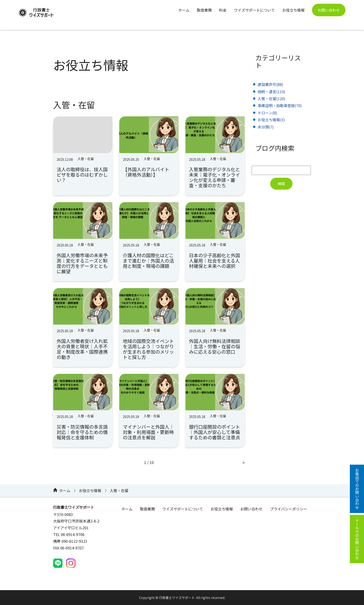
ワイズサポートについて (254, 10)
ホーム (184, 10)
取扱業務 (204, 10)
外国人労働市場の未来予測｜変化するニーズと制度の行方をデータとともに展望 (82, 263)
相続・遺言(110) (271, 92)
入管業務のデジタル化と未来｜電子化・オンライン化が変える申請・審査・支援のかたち (214, 177)
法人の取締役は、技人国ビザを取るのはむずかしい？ (82, 175)
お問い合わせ (329, 10)
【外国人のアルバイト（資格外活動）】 (146, 172)
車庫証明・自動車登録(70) (280, 105)
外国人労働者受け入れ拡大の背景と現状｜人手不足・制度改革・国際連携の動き (82, 349)
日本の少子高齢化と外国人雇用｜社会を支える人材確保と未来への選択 (214, 261)
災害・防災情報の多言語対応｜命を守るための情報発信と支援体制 (82, 432)
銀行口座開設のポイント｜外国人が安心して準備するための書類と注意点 (214, 432)
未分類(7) (266, 127)
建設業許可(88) (270, 84)
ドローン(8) (267, 113)
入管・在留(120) (271, 99)
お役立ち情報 (293, 10)
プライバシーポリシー (289, 509)
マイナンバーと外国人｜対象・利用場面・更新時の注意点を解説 (148, 432)
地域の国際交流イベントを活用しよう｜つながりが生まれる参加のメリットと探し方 (148, 349)
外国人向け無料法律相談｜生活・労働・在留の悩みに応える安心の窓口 (214, 346)
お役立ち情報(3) (271, 120)
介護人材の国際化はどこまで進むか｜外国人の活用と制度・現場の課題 (148, 261)
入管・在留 (86, 159)
